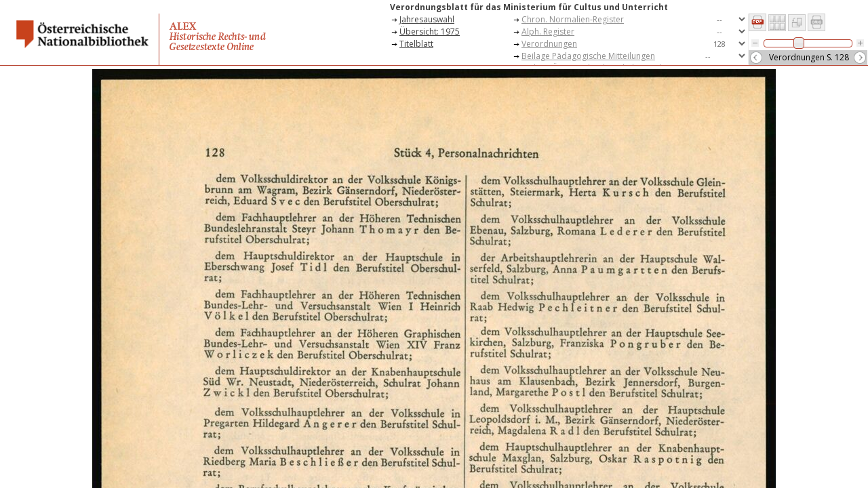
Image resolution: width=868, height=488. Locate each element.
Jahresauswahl (427, 19)
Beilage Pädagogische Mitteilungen (588, 56)
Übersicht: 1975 (430, 32)
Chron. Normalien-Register (573, 19)
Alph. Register (548, 32)
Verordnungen (549, 44)
